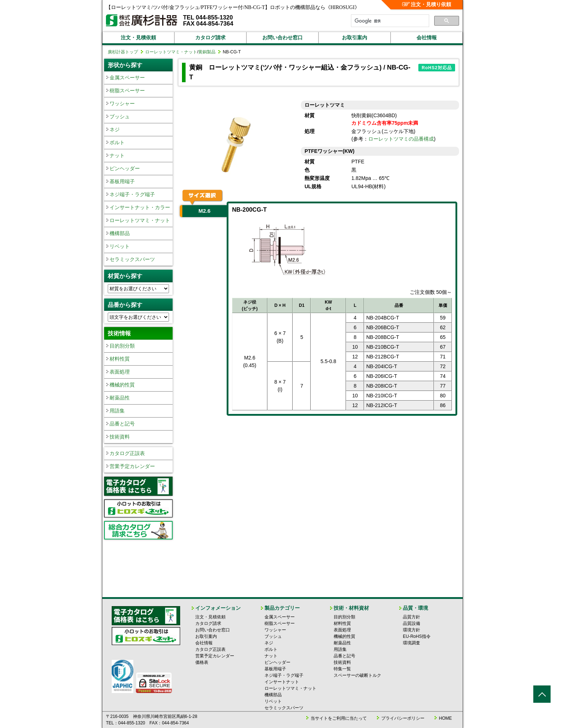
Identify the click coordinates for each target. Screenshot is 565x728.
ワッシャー (122, 103)
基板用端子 (122, 181)
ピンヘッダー (125, 168)
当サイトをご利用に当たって (339, 718)
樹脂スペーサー (127, 91)
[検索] (389, 21)
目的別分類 (122, 346)
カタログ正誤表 (127, 453)
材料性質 (120, 359)
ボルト (117, 142)
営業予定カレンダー (132, 466)
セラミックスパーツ (132, 259)
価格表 (202, 662)
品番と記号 (122, 424)
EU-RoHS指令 (417, 636)
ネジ (115, 129)
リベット (120, 246)
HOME (445, 718)
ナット (117, 155)
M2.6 (204, 211)
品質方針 (411, 617)
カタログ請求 (210, 37)
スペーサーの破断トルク (357, 675)
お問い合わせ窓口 (282, 37)
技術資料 (120, 437)
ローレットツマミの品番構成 (401, 139)
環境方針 (411, 630)
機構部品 (120, 233)
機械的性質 (122, 385)
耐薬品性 (120, 398)
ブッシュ (120, 116)
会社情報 (427, 37)
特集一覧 (342, 669)
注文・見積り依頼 (427, 4)
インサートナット (282, 682)
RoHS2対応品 (437, 68)
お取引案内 (355, 37)
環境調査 (411, 643)
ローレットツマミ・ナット (171, 52)
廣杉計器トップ (123, 52)
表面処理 (120, 372)
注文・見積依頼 (138, 37)
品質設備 (411, 623)
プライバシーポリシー (403, 718)
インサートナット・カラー (140, 207)
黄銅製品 (207, 52)
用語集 (117, 411)
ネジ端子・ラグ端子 (132, 194)
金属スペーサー (127, 78)
